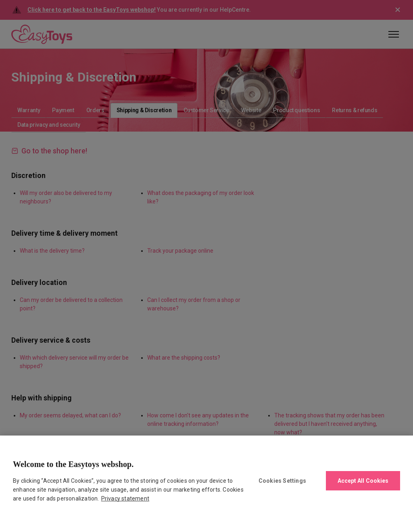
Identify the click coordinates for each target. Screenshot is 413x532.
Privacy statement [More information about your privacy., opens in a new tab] (125, 498)
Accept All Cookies (363, 481)
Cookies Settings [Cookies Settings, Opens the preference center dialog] (282, 481)
